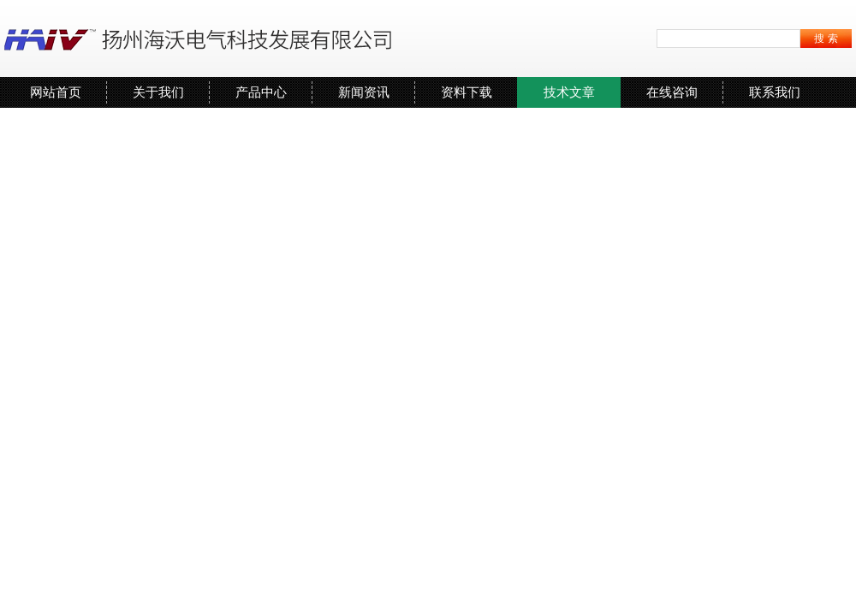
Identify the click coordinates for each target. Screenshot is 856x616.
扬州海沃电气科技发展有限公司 (201, 38)
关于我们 (158, 92)
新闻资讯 (364, 92)
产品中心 (261, 92)
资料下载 (467, 92)
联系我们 (775, 92)
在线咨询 (672, 92)
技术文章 (569, 92)
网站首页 (56, 92)
